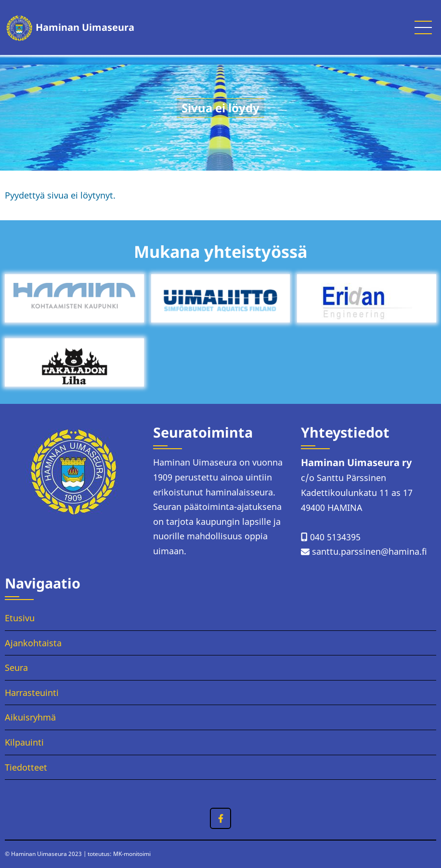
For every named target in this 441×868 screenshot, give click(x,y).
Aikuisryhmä (30, 717)
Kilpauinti (24, 742)
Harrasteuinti (32, 693)
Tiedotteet (26, 767)
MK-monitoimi (132, 854)
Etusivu (20, 618)
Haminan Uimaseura (85, 27)
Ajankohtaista (33, 643)
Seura (16, 668)
